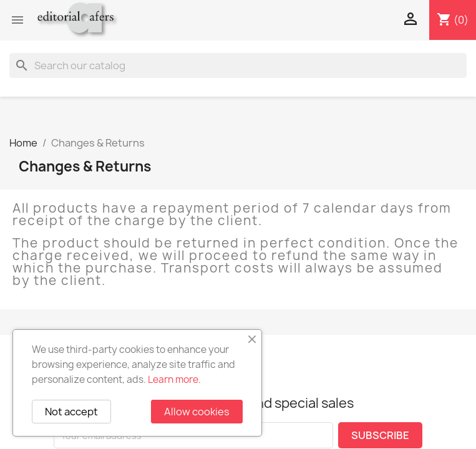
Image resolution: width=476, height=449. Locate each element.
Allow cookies (197, 412)
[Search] (238, 65)
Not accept (71, 412)
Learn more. (174, 379)
